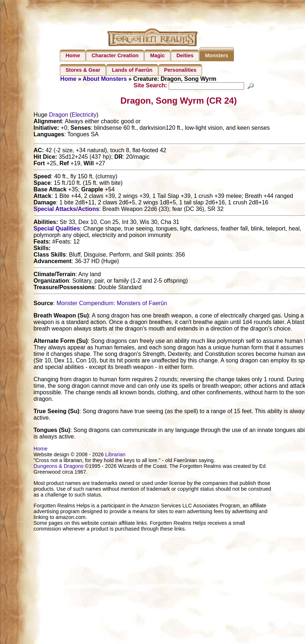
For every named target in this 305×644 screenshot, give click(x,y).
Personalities (180, 70)
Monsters (217, 55)
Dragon (58, 116)
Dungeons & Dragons (59, 467)
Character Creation (115, 55)
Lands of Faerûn (132, 70)
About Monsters (105, 79)
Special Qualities (57, 230)
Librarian (115, 456)
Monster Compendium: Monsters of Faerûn (112, 304)
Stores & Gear (83, 70)
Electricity (84, 116)
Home (73, 55)
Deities (185, 55)
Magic (158, 55)
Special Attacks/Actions (67, 210)
